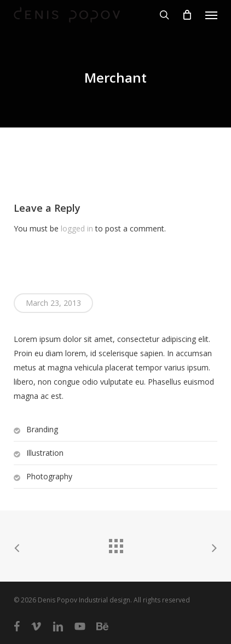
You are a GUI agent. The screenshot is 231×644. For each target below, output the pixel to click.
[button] (211, 15)
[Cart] (187, 15)
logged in (77, 228)
